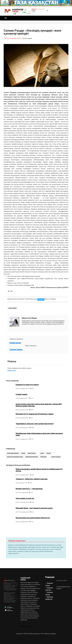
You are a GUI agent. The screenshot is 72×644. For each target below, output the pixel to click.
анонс (42, 457)
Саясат (49, 457)
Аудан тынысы (56, 461)
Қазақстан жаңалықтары (15, 461)
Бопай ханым (15, 343)
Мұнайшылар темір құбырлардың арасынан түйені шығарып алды (39, 438)
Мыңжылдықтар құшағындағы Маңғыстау (33, 523)
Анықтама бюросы (13, 457)
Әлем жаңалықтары (32, 461)
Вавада (33, 590)
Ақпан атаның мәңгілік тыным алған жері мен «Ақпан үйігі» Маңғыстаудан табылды (39, 408)
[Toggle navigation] (5, 18)
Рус (25, 10)
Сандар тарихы (16, 349)
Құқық (23, 457)
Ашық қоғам (32, 457)
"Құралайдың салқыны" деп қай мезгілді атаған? (35, 427)
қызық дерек (12, 308)
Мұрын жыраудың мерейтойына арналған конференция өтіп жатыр (39, 475)
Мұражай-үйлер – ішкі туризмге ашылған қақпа (34, 513)
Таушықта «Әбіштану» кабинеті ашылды (32, 484)
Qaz (22, 10)
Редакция (43, 461)
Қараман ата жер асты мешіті (27, 388)
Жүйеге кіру (12, 370)
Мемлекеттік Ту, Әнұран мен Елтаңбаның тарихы (35, 417)
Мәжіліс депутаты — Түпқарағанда (29, 493)
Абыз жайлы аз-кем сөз (25, 503)
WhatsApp (41, 299)
